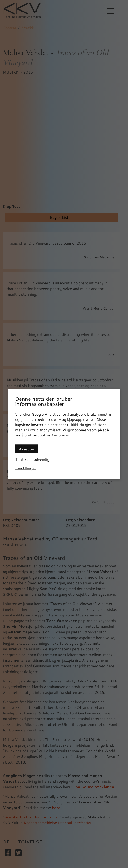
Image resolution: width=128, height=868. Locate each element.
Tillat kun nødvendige (33, 459)
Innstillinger (26, 468)
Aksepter (27, 449)
